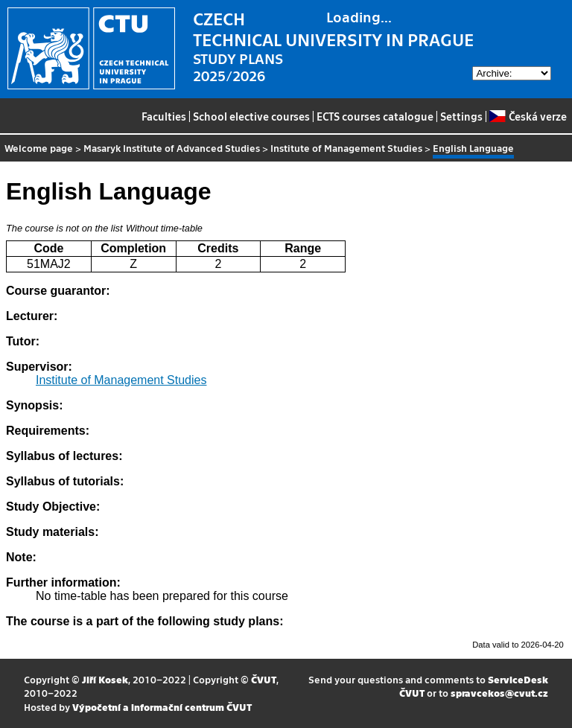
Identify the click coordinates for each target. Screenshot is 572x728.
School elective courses (251, 116)
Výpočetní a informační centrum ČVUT (162, 707)
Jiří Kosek (105, 679)
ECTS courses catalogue (375, 116)
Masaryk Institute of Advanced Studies (172, 148)
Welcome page (39, 148)
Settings (461, 116)
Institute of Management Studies (346, 148)
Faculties (164, 116)
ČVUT (264, 679)
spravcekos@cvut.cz (499, 693)
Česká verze (528, 116)
